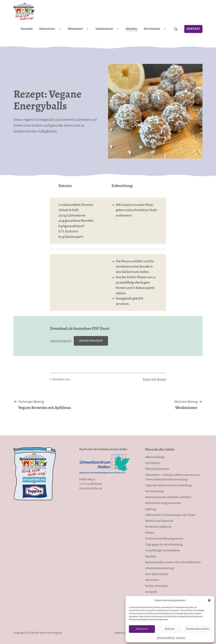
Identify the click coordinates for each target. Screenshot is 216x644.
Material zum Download (159, 521)
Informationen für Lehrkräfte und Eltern (168, 497)
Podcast (150, 533)
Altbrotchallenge (155, 457)
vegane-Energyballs (61, 341)
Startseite (27, 29)
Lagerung (151, 509)
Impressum (181, 638)
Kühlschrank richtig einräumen (163, 503)
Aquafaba (151, 556)
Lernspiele (151, 592)
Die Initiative (152, 29)
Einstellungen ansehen (198, 629)
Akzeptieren (142, 629)
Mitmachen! (75, 29)
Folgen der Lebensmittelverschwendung (168, 485)
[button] (209, 600)
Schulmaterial (104, 29)
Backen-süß (149, 379)
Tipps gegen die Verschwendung (164, 545)
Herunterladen (91, 341)
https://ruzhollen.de (91, 488)
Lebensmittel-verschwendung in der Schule (170, 515)
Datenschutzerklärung (166, 638)
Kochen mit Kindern (157, 586)
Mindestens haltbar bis (158, 527)
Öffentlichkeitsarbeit (157, 469)
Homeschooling (154, 491)
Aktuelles (131, 29)
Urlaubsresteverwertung (159, 568)
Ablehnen (170, 629)
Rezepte (162, 379)
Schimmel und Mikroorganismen (164, 539)
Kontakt (193, 29)
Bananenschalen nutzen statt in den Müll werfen (173, 562)
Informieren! (47, 29)
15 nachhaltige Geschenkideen (163, 551)
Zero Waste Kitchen (157, 574)
